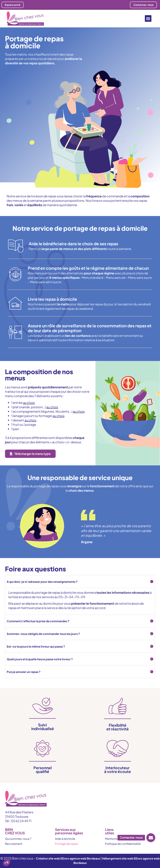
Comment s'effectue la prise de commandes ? (38, 621)
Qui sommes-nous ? (18, 839)
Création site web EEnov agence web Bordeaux (68, 858)
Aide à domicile (65, 839)
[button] (148, 18)
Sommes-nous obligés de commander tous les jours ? (43, 634)
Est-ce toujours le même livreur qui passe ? (36, 646)
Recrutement (14, 844)
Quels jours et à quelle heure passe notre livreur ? (40, 659)
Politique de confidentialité (123, 844)
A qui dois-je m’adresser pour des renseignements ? (42, 582)
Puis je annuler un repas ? (24, 672)
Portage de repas (66, 844)
